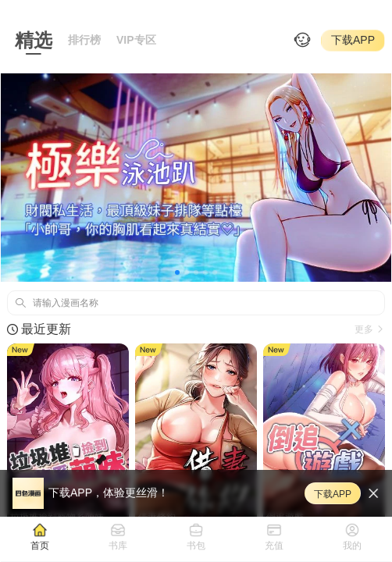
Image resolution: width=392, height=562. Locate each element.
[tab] (40, 536)
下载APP (353, 40)
